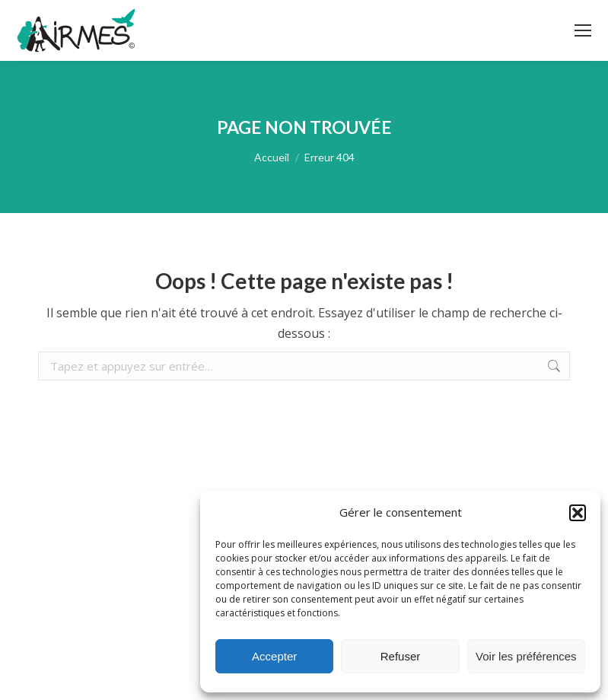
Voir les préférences (526, 656)
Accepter (274, 656)
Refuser (401, 656)
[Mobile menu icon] (583, 30)
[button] (578, 513)
